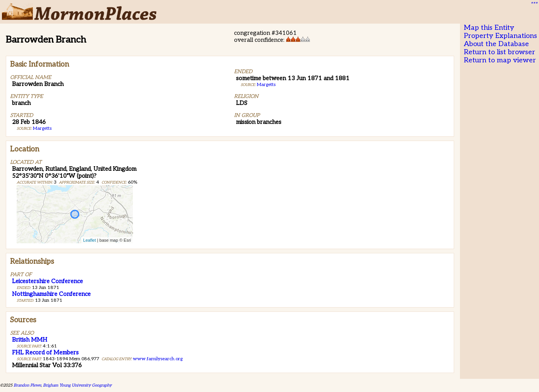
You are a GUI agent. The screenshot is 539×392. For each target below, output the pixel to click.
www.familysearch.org (158, 359)
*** (534, 4)
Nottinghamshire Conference (51, 294)
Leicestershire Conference (47, 281)
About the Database (496, 44)
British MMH (30, 340)
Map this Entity (489, 28)
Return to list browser (499, 52)
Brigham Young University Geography (77, 385)
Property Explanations (500, 36)
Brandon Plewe (27, 385)
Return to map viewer (500, 60)
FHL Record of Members (45, 352)
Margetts (42, 128)
